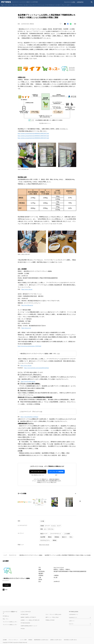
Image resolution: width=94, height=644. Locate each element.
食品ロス (64, 537)
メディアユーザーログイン (38, 472)
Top (2, 5)
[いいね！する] (61, 24)
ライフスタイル (50, 5)
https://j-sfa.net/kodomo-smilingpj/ (29, 417)
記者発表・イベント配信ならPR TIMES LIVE (30, 620)
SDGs (71, 537)
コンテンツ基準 (23, 640)
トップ (5, 555)
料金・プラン (6, 619)
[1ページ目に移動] (75, 494)
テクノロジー (8, 5)
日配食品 (57, 537)
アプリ (21, 5)
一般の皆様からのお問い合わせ (70, 640)
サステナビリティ (45, 540)
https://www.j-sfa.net (44, 545)
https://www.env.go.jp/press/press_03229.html (29, 346)
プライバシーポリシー (13, 640)
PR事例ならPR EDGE (50, 620)
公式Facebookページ (74, 614)
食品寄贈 (43, 537)
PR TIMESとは (6, 616)
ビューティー (33, 5)
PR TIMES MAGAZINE (25, 623)
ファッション (41, 5)
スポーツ (69, 5)
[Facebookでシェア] (68, 24)
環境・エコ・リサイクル (47, 529)
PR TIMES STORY (24, 614)
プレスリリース (13, 555)
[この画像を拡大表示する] (25, 502)
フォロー (7, 585)
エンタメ (26, 5)
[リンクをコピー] (75, 24)
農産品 (50, 537)
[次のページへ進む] (80, 501)
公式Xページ (72, 621)
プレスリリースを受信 (70, 2)
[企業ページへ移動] (8, 571)
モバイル (15, 5)
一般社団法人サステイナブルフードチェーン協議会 (31, 555)
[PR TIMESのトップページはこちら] (20, 2)
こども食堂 (67, 534)
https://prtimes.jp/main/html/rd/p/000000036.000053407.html (33, 138)
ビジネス (58, 5)
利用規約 (30, 640)
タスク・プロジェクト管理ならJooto (53, 614)
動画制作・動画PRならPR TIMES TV (28, 617)
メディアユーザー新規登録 (56, 472)
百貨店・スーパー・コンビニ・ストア (50, 526)
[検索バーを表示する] (92, 2)
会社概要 (5, 640)
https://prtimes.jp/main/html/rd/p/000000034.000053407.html (33, 133)
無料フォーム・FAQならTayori (52, 617)
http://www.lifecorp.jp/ (27, 305)
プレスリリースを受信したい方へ (10, 622)
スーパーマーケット (56, 534)
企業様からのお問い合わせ (56, 640)
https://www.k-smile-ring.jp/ (28, 381)
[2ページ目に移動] (76, 494)
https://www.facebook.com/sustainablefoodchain (37, 368)
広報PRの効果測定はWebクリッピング (29, 626)
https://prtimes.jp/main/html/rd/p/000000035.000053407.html (33, 136)
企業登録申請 (80, 2)
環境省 (54, 540)
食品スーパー (44, 534)
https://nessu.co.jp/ (26, 328)
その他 (42, 521)
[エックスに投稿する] (65, 24)
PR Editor (23, 629)
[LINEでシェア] (71, 24)
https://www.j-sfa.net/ (27, 289)
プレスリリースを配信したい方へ (10, 625)
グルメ (63, 5)
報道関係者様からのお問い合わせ (41, 640)
